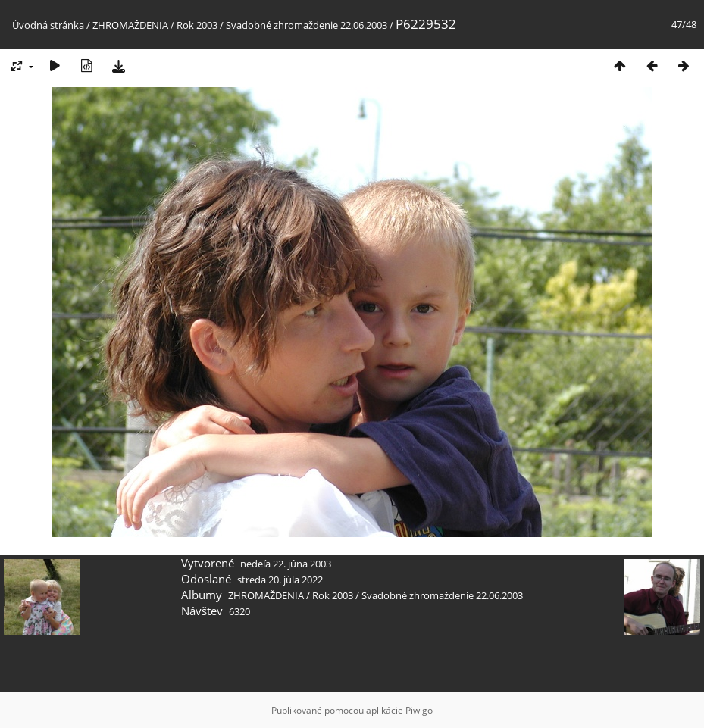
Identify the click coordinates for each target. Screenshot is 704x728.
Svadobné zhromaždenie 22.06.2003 (307, 25)
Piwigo (419, 710)
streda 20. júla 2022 (280, 580)
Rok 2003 (197, 25)
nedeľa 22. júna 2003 (286, 564)
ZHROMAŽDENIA (130, 25)
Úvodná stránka (48, 25)
